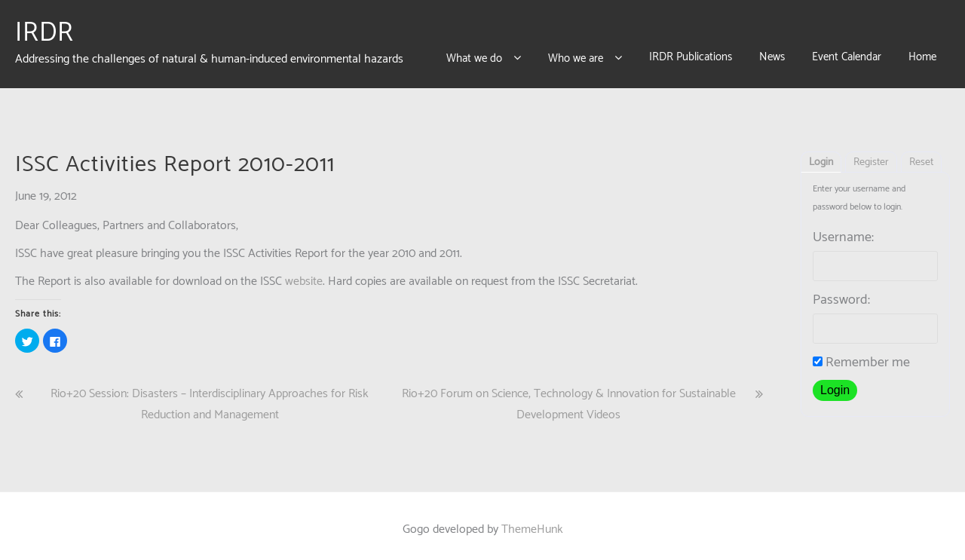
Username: (843, 230)
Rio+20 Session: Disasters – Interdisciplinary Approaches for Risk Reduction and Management (210, 397)
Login (821, 155)
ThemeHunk (532, 522)
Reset (921, 155)
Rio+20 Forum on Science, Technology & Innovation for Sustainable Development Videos (569, 397)
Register (871, 155)
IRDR (44, 29)
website (304, 274)
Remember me (861, 355)
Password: (841, 292)
